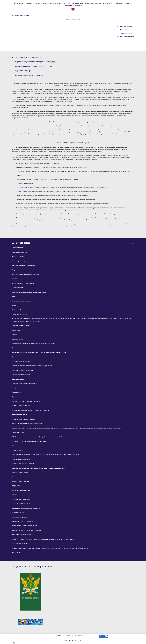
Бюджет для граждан (18, 379)
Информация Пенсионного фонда (22, 310)
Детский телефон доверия (20, 473)
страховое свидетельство (25, 188)
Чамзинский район (20, 16)
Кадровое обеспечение (19, 270)
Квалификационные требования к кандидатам (34, 66)
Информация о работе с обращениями (24, 265)
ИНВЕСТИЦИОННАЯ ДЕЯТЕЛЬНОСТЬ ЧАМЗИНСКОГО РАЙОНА (30, 410)
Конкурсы (15, 388)
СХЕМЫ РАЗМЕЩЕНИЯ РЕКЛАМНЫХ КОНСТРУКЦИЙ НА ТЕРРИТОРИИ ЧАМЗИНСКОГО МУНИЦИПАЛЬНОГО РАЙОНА (47, 455)
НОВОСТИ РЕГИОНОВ (18, 513)
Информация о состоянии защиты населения (26, 274)
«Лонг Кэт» (78, 641)
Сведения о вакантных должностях (29, 75)
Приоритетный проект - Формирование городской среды (29, 441)
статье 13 (124, 149)
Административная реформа (21, 261)
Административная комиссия (21, 459)
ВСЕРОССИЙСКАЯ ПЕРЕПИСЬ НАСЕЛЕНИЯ (24, 526)
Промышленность (18, 357)
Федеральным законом (106, 132)
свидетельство (21, 192)
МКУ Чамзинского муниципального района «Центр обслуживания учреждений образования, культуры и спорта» (46, 437)
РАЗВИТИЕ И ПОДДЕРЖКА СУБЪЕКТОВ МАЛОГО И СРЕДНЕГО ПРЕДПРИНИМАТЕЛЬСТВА (38, 468)
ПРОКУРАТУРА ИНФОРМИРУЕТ (21, 499)
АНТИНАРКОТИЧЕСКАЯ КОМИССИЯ (23, 522)
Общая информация (18, 248)
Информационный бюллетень (21, 326)
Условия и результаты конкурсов (28, 57)
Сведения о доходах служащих (21, 301)
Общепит (15, 335)
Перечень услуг (17, 392)
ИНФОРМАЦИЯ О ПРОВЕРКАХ (21, 406)
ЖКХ (14, 297)
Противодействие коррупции (21, 361)
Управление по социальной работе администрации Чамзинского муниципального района (39, 352)
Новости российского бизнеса (21, 375)
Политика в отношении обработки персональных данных (30, 477)
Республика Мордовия (73, 20)
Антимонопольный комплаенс (21, 490)
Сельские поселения (126, 26)
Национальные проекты (19, 517)
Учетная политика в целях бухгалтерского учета (27, 508)
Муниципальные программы (21, 397)
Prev (13, 628)
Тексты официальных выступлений (23, 283)
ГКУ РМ (14, 495)
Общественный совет (19, 433)
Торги (14, 306)
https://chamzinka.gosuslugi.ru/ (73, 5)
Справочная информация (20, 314)
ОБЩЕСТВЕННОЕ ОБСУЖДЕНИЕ (21, 504)
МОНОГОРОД (16, 553)
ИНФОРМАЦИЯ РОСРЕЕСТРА (20, 481)
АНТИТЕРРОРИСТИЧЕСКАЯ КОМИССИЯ (24, 419)
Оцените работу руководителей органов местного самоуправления (32, 366)
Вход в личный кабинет (127, 37)
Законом (47, 134)
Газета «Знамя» (17, 330)
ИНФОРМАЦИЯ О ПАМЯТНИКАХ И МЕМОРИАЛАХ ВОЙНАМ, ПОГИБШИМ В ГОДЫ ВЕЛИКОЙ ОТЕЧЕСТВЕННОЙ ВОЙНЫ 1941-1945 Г (50, 548)
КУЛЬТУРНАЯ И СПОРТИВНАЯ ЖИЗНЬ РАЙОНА (26, 401)
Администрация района (19, 252)
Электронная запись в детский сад (22, 370)
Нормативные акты (18, 257)
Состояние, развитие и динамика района (24, 384)
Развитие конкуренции (19, 446)
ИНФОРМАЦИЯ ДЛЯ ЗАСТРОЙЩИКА (23, 464)
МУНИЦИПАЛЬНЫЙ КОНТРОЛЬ (22, 535)
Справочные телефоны (24, 71)
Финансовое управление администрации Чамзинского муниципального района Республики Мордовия (43, 539)
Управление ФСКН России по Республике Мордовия (28, 424)
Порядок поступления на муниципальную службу (35, 62)
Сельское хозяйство (18, 348)
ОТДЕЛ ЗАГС (16, 486)
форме (54, 171)
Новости (15, 279)
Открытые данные (18, 450)
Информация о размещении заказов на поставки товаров (29, 292)
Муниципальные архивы (20, 415)
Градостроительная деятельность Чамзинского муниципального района (34, 344)
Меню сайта (123, 30)
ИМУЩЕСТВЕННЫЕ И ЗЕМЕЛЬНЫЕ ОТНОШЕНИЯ (27, 530)
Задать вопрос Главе (18, 339)
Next (133, 628)
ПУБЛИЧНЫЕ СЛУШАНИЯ (20, 544)
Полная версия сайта (126, 33)
